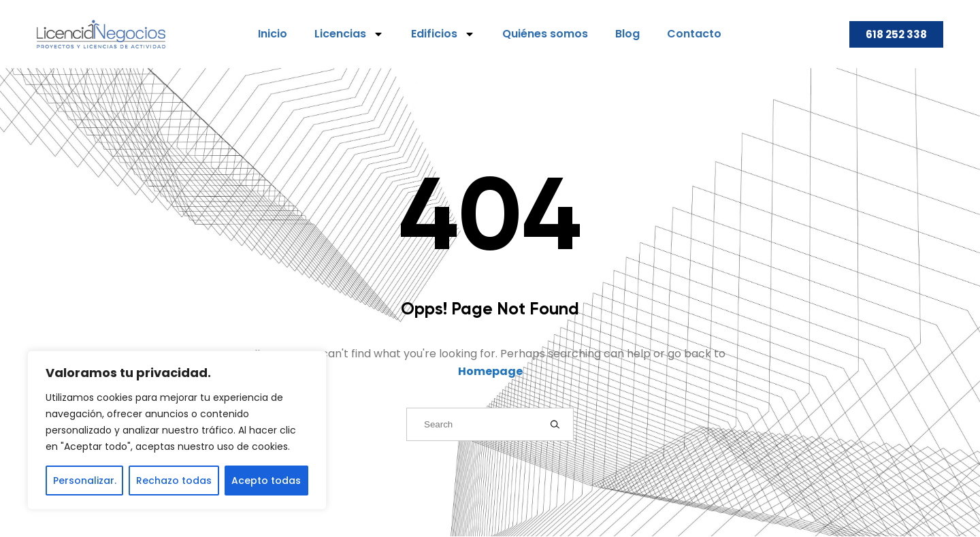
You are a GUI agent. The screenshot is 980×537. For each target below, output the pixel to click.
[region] (177, 430)
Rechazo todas (174, 481)
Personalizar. (85, 481)
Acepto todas (266, 481)
